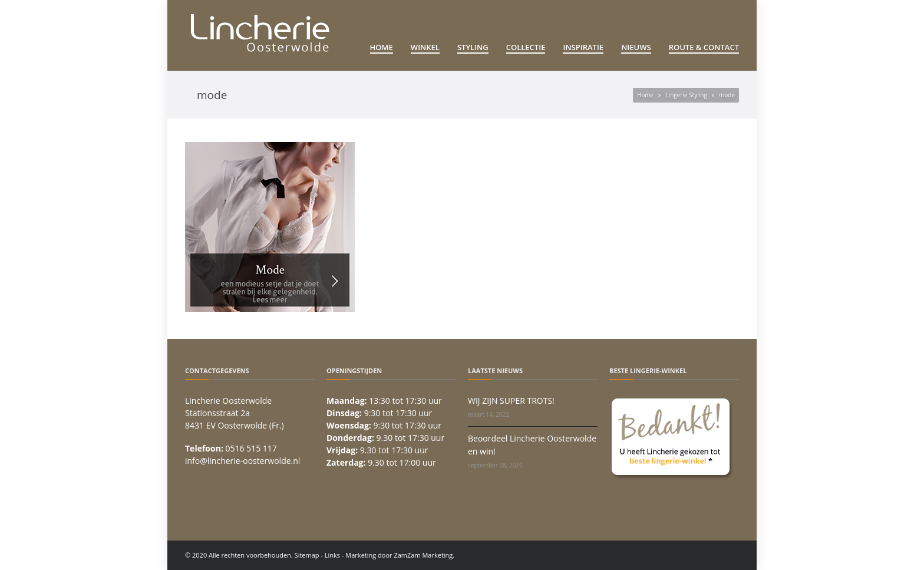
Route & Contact (704, 47)
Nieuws (636, 47)
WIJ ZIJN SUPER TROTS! (511, 401)
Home (382, 47)
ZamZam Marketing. (424, 555)
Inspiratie (583, 47)
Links (332, 555)
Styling (473, 47)
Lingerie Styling (686, 95)
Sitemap (307, 555)
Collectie (526, 47)
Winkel (425, 47)
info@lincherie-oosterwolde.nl (242, 461)
